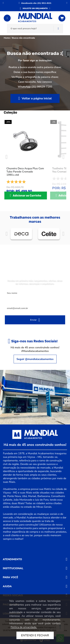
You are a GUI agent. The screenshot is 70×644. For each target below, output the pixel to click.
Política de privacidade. (24, 627)
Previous (7, 157)
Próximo (67, 3)
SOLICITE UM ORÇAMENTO (35, 8)
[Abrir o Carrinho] (62, 18)
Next (63, 157)
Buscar (58, 28)
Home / (7, 38)
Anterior (3, 3)
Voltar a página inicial (37, 98)
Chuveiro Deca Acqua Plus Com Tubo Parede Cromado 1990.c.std (25, 172)
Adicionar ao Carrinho (27, 196)
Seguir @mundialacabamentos (35, 359)
